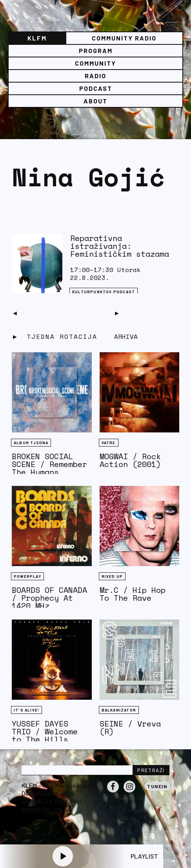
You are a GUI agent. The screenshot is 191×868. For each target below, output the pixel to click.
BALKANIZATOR (119, 710)
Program (96, 51)
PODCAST (96, 88)
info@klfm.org (42, 809)
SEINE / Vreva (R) (130, 727)
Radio (95, 76)
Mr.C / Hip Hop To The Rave (133, 594)
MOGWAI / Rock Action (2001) (130, 460)
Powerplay (27, 576)
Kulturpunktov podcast (104, 292)
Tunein (157, 786)
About (95, 101)
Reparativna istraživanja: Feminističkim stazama (120, 246)
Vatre (109, 443)
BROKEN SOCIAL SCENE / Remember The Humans (49, 464)
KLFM (37, 38)
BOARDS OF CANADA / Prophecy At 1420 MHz (49, 598)
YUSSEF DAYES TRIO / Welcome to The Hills (45, 731)
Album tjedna (31, 443)
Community (95, 63)
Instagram (129, 792)
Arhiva (126, 337)
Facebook (113, 792)
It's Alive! (26, 710)
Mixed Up (112, 576)
